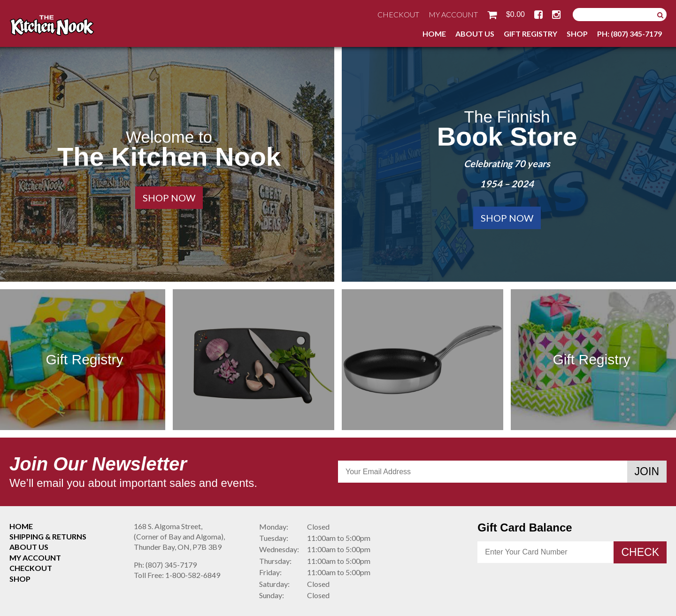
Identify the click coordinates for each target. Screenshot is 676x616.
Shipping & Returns (48, 536)
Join (647, 471)
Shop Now (169, 198)
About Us (475, 34)
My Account (453, 14)
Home (434, 34)
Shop (577, 34)
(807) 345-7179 (165, 565)
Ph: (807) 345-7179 (630, 34)
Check (640, 552)
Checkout (398, 14)
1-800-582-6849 (177, 575)
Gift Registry (530, 34)
